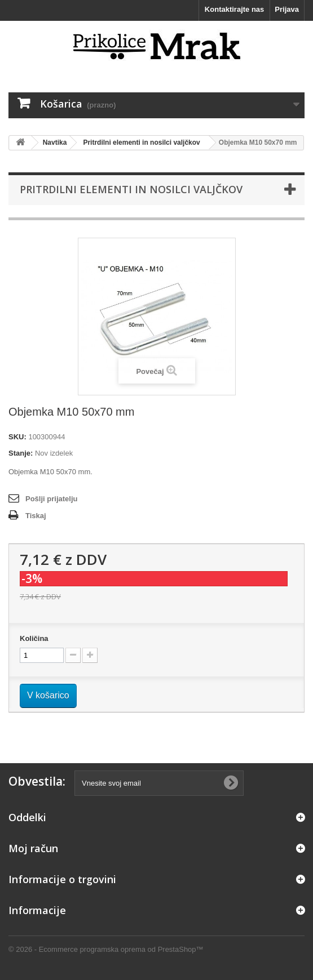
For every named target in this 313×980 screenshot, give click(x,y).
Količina (34, 638)
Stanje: (21, 453)
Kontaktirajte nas (234, 9)
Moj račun (33, 848)
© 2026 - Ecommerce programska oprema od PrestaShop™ (106, 949)
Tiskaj (36, 516)
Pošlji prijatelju (51, 499)
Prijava (287, 9)
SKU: (17, 437)
